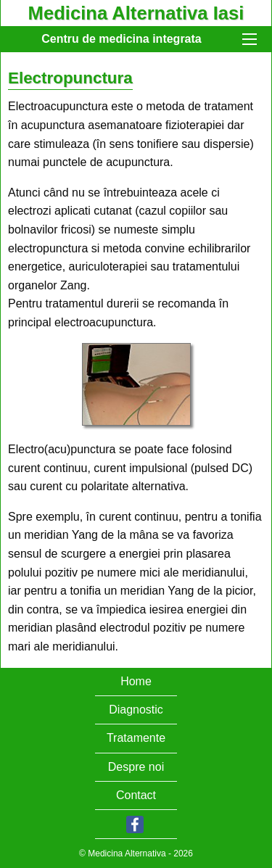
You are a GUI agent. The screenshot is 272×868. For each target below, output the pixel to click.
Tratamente (136, 738)
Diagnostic (136, 710)
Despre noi (136, 767)
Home (136, 681)
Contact (136, 795)
